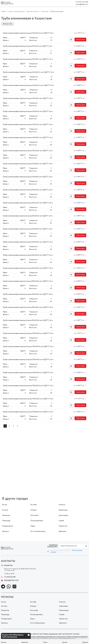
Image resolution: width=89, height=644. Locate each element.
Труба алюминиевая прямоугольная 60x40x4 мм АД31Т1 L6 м (28, 268)
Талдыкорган (7, 526)
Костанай (34, 515)
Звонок (65, 642)
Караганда (63, 510)
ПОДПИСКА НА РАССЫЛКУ (52, 546)
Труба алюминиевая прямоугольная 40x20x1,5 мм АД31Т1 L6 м (28, 85)
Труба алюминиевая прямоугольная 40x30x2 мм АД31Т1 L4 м (28, 138)
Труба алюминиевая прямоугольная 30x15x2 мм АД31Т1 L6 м (27, 46)
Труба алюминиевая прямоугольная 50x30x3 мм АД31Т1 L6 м (28, 177)
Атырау (33, 510)
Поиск (45, 642)
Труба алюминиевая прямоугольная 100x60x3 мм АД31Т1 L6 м (28, 412)
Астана (5, 510)
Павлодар (6, 521)
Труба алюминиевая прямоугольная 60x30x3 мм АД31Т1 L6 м (28, 229)
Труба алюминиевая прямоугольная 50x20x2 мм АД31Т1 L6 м (28, 151)
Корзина (85, 642)
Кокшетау (6, 515)
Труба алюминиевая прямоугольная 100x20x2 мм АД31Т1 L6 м (28, 333)
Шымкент (63, 531)
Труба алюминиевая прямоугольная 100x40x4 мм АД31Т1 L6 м (28, 346)
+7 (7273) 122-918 (82, 2)
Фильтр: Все (8, 24)
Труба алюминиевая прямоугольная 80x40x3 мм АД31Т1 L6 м (28, 294)
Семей (61, 521)
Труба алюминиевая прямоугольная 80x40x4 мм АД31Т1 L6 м (28, 307)
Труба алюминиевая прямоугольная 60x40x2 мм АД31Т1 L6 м (28, 242)
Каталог (4, 642)
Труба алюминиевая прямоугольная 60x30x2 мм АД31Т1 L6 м (28, 216)
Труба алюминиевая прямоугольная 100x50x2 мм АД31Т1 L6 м (28, 360)
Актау (5, 505)
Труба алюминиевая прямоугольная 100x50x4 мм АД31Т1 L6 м (28, 386)
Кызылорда (63, 515)
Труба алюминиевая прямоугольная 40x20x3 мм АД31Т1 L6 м (28, 111)
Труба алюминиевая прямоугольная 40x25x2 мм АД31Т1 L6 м (28, 124)
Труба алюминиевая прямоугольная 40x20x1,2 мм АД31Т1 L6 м (28, 72)
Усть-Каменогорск (38, 531)
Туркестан (63, 526)
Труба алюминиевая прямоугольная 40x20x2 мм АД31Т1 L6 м (28, 98)
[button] (71, 40)
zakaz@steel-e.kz (82, 4)
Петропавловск (37, 521)
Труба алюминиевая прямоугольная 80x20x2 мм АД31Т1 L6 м (28, 281)
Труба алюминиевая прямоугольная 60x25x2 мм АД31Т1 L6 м (28, 203)
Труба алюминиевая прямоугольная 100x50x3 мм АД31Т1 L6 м (28, 373)
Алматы (62, 505)
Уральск (5, 531)
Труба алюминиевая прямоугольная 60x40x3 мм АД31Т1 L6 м (28, 255)
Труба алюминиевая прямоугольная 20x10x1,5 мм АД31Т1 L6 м (28, 33)
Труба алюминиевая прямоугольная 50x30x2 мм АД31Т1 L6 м (28, 164)
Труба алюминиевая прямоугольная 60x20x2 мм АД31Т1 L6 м (28, 190)
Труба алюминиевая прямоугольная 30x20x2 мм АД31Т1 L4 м (28, 59)
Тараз (33, 526)
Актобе (33, 505)
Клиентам (25, 642)
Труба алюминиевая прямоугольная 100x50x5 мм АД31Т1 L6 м (28, 399)
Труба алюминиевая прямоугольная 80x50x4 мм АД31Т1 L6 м (28, 320)
